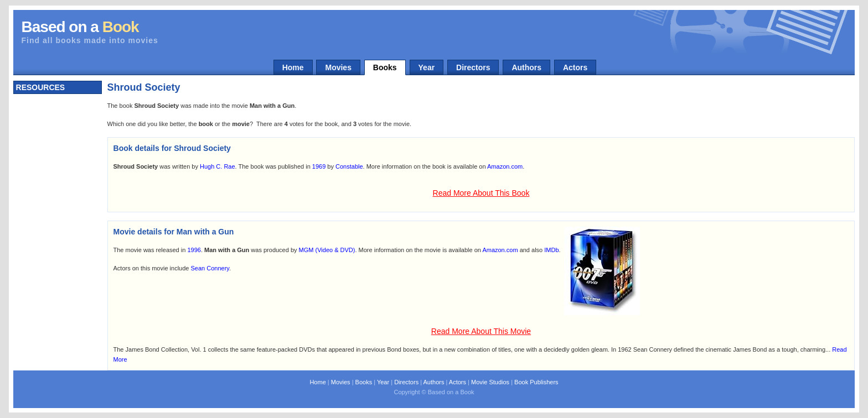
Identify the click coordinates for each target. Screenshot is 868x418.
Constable (349, 166)
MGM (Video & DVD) (327, 250)
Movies (338, 67)
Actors (575, 67)
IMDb (551, 250)
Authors (526, 67)
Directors (473, 67)
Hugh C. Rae (218, 166)
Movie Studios (490, 382)
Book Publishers (536, 382)
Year (427, 67)
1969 (319, 166)
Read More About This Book (481, 193)
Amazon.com (505, 166)
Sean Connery (210, 268)
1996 (194, 250)
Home (293, 67)
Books (385, 67)
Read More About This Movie (481, 331)
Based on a (80, 27)
